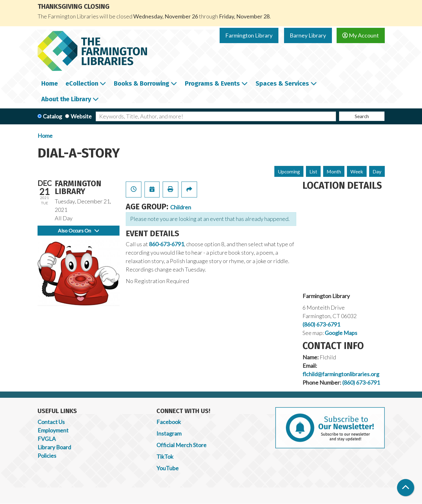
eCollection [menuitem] (82, 83)
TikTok (165, 457)
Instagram (169, 433)
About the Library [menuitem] (66, 99)
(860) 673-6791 (321, 324)
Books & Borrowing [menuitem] (142, 83)
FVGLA (47, 439)
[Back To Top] (406, 488)
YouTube (168, 468)
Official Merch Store (181, 445)
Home (45, 136)
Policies (47, 456)
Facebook (169, 422)
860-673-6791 (166, 244)
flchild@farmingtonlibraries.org (341, 374)
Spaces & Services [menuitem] (282, 83)
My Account (361, 35)
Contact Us (51, 422)
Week (357, 171)
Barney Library (308, 35)
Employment (53, 430)
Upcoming (289, 171)
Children (181, 207)
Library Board (54, 447)
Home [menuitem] (50, 83)
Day (377, 171)
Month (334, 171)
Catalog (52, 116)
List (313, 171)
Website (81, 116)
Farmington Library (249, 35)
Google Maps (341, 333)
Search (362, 116)
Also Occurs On (78, 230)
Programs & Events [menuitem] (212, 83)
